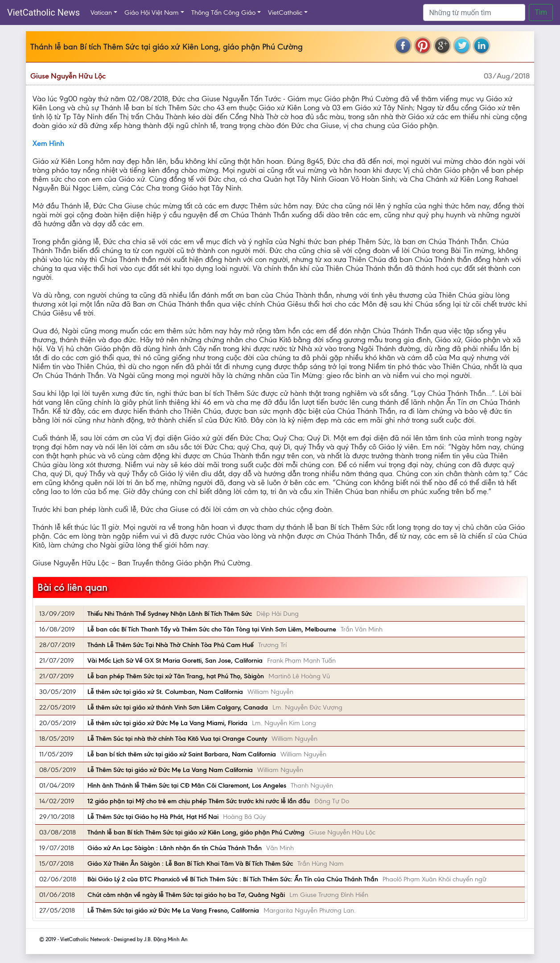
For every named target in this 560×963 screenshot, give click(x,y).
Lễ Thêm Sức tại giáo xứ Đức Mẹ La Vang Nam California (170, 770)
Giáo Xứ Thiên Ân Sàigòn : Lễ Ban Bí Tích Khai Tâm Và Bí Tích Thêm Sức (190, 863)
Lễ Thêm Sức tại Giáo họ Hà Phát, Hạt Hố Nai (153, 817)
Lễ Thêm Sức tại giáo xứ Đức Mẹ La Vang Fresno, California (173, 910)
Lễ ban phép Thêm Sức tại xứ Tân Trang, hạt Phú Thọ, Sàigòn (176, 676)
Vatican (101, 12)
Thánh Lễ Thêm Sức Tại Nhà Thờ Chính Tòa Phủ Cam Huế (171, 645)
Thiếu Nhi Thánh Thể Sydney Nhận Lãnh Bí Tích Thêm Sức (170, 614)
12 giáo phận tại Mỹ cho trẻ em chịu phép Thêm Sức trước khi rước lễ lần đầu (199, 801)
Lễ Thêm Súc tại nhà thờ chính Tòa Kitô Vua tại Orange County (177, 739)
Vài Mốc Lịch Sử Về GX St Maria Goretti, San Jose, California (175, 660)
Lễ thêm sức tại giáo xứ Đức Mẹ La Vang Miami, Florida (167, 723)
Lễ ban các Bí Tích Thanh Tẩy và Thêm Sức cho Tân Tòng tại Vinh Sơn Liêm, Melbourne (212, 629)
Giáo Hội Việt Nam (152, 12)
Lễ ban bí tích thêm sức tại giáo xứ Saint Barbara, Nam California (182, 754)
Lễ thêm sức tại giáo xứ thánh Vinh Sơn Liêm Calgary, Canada (178, 707)
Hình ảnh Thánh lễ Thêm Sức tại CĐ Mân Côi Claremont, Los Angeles (187, 785)
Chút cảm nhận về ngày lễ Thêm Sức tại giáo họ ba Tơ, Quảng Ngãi (186, 895)
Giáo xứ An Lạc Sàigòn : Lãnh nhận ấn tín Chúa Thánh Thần (175, 848)
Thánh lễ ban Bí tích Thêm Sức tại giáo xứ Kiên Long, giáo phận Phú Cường (196, 832)
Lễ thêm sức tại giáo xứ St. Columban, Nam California (165, 692)
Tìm (541, 12)
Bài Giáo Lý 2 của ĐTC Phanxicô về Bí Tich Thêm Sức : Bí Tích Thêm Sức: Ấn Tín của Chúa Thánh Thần (233, 879)
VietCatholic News (43, 12)
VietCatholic (285, 12)
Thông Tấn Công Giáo (223, 12)
